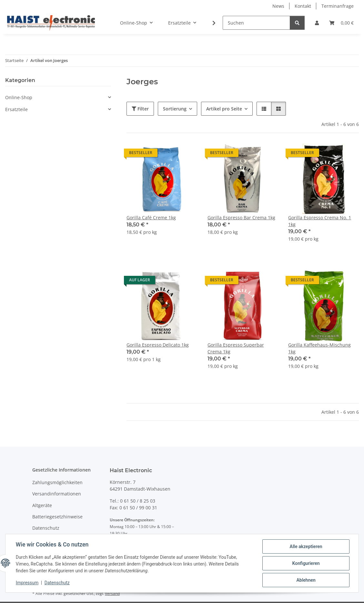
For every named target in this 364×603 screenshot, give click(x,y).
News (278, 6)
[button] (317, 23)
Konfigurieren (306, 563)
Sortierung (175, 109)
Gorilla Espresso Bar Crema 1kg (241, 218)
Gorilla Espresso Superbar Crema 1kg (236, 348)
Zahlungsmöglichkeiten (57, 482)
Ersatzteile (16, 109)
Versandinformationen (57, 494)
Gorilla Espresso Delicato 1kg (158, 345)
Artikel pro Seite (224, 109)
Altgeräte (42, 505)
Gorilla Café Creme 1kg (151, 218)
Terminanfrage (338, 6)
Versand (112, 593)
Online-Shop (19, 97)
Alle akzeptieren (306, 546)
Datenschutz (57, 583)
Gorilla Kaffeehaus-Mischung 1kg (319, 348)
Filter (140, 109)
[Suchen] (256, 23)
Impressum (27, 583)
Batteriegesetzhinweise (57, 517)
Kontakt (303, 6)
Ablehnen (306, 580)
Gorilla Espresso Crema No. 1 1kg (320, 221)
